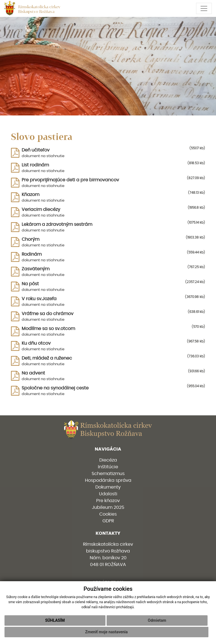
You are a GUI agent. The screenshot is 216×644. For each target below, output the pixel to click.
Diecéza (108, 460)
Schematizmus (108, 474)
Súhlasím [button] (55, 620)
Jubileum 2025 (108, 507)
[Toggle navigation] (204, 8)
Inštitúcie (108, 467)
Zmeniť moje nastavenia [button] (106, 632)
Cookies (108, 514)
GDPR (108, 521)
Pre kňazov (108, 501)
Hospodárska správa (108, 480)
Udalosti (108, 494)
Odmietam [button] (157, 620)
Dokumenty (108, 487)
